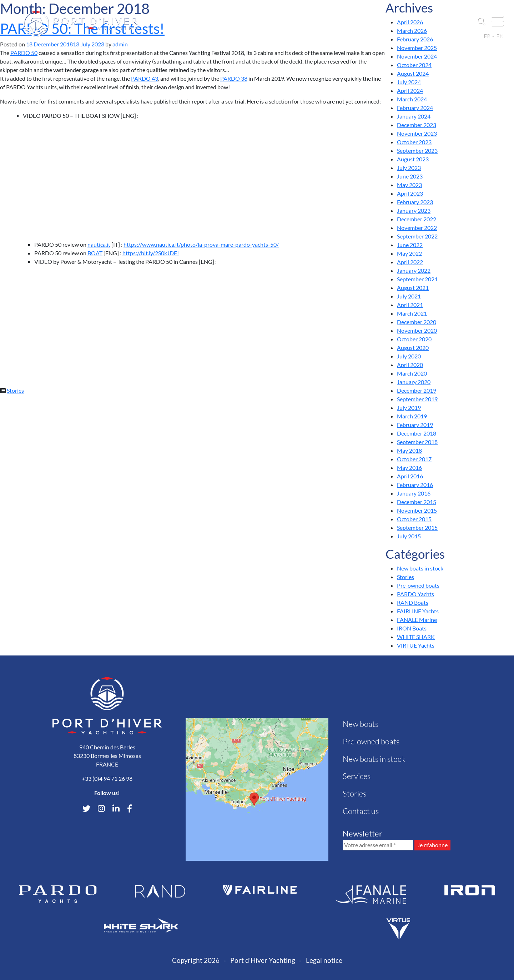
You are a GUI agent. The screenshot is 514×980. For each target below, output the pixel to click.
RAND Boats (413, 602)
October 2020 (414, 339)
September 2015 (417, 527)
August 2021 (413, 288)
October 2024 (414, 65)
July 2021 (409, 296)
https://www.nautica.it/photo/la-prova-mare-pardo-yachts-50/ (201, 244)
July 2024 (409, 82)
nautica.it (99, 244)
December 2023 (417, 125)
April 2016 (410, 476)
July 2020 (409, 356)
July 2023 (409, 168)
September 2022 (417, 236)
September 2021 (417, 279)
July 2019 (409, 408)
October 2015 (414, 519)
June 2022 (410, 245)
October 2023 (414, 142)
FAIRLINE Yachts (418, 611)
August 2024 (413, 73)
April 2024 (410, 91)
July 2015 (409, 536)
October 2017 (414, 459)
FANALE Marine (417, 620)
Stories (15, 390)
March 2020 (412, 373)
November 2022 (417, 228)
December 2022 (417, 219)
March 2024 (412, 99)
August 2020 (413, 348)
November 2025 (417, 48)
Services (357, 776)
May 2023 (409, 185)
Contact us (361, 811)
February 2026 (415, 39)
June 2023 (410, 176)
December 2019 (417, 390)
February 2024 (415, 108)
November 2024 (417, 56)
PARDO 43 (145, 78)
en (500, 36)
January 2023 (414, 210)
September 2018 (417, 442)
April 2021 (410, 305)
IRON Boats (412, 628)
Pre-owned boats (418, 585)
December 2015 (417, 502)
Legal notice (324, 960)
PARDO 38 (234, 78)
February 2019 (415, 425)
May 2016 (409, 468)
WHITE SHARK (416, 637)
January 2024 (414, 116)
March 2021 (412, 313)
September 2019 (417, 399)
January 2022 (414, 270)
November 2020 (417, 330)
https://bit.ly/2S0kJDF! (151, 253)
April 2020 (410, 365)
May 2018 (409, 450)
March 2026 (412, 31)
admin (120, 44)
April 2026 (410, 22)
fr (487, 36)
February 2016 (415, 485)
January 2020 (414, 382)
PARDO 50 (24, 53)
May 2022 (409, 253)
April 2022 (410, 262)
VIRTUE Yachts (416, 645)
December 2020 (417, 322)
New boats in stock (420, 568)
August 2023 (413, 159)
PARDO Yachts (415, 594)
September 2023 (417, 150)
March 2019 (412, 416)
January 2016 (414, 493)
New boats (361, 724)
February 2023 (415, 202)
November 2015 (417, 510)
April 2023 (410, 193)
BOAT (95, 253)
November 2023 (417, 133)
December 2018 (417, 433)
